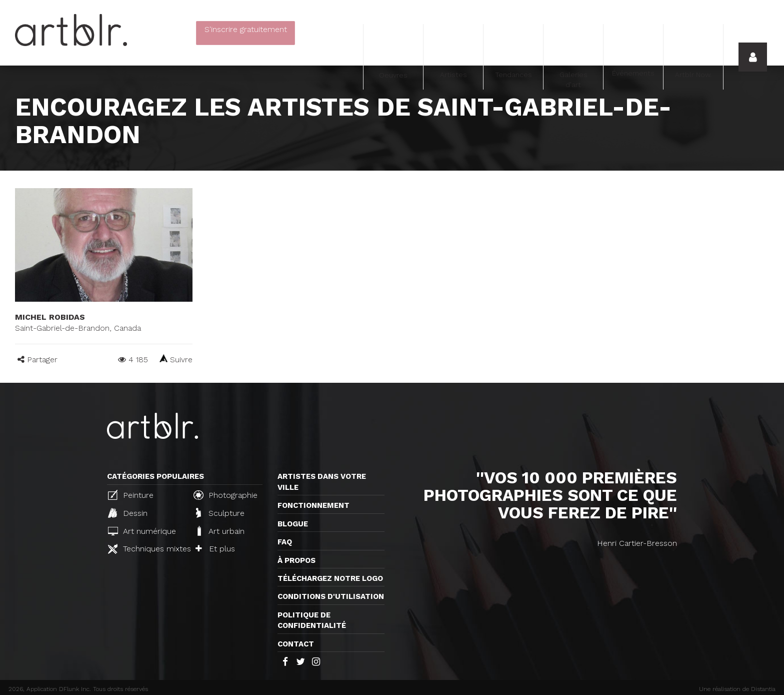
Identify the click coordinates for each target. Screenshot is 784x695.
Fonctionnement (313, 505)
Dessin (128, 513)
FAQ (285, 542)
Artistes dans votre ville (322, 482)
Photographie (225, 495)
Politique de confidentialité (312, 620)
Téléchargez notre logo (330, 578)
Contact (296, 644)
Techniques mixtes (146, 549)
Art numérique (142, 531)
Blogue (293, 524)
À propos (296, 560)
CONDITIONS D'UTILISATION (331, 596)
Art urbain (220, 531)
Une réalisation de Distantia (737, 689)
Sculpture (220, 513)
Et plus (215, 549)
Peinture (131, 495)
